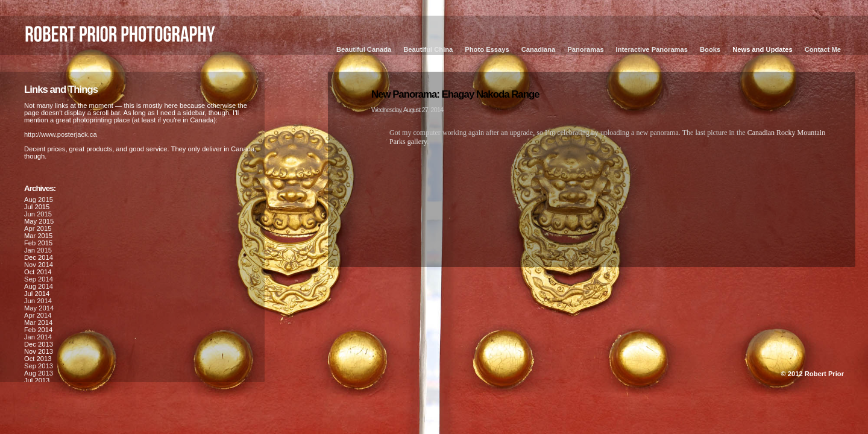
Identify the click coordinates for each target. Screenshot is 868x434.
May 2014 (39, 308)
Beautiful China (428, 49)
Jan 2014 (38, 337)
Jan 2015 (38, 250)
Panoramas (585, 49)
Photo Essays (487, 49)
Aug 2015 (39, 200)
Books (710, 49)
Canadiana (539, 49)
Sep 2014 (39, 279)
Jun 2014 (38, 301)
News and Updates (762, 49)
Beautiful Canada (364, 49)
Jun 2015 (38, 214)
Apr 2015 (38, 228)
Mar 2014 (38, 322)
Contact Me (823, 49)
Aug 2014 (39, 286)
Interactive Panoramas (652, 49)
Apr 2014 (38, 315)
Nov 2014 (39, 265)
